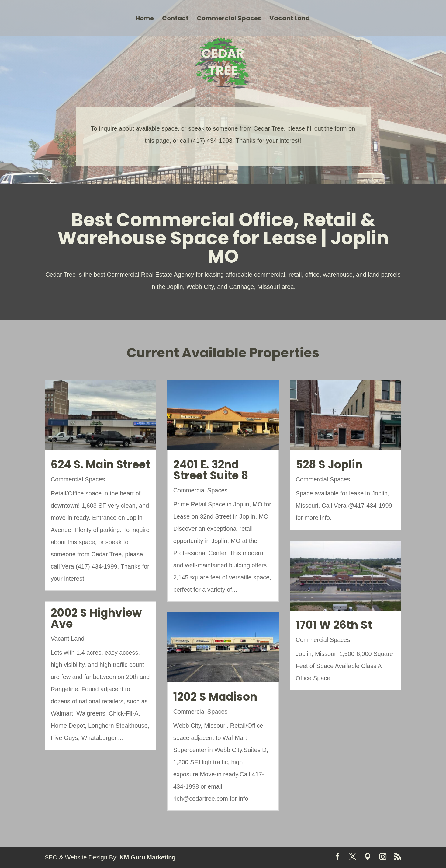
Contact (175, 19)
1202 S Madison (215, 697)
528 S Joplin (329, 465)
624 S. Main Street (100, 465)
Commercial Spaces (229, 19)
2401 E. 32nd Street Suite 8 (211, 470)
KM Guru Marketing (147, 857)
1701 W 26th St (334, 625)
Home (145, 19)
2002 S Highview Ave (96, 618)
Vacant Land (290, 19)
